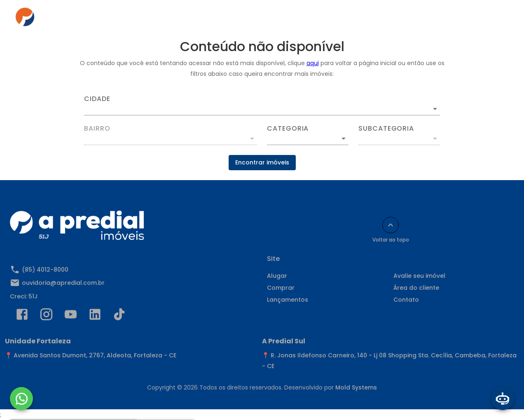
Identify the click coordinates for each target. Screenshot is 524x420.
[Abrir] (435, 109)
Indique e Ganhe (451, 19)
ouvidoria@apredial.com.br (63, 283)
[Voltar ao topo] (391, 225)
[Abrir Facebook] (22, 316)
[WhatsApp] (21, 399)
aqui (313, 63)
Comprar (217, 19)
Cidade (97, 99)
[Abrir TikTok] (119, 316)
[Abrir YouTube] (71, 316)
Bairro (97, 129)
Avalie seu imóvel (419, 276)
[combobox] (262, 106)
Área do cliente (345, 19)
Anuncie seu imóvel (276, 19)
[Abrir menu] (497, 19)
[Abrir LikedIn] (95, 316)
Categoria (288, 129)
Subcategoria (386, 129)
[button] (308, 138)
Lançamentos (288, 300)
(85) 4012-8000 (45, 270)
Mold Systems (356, 387)
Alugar (177, 19)
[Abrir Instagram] (46, 316)
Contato (397, 19)
